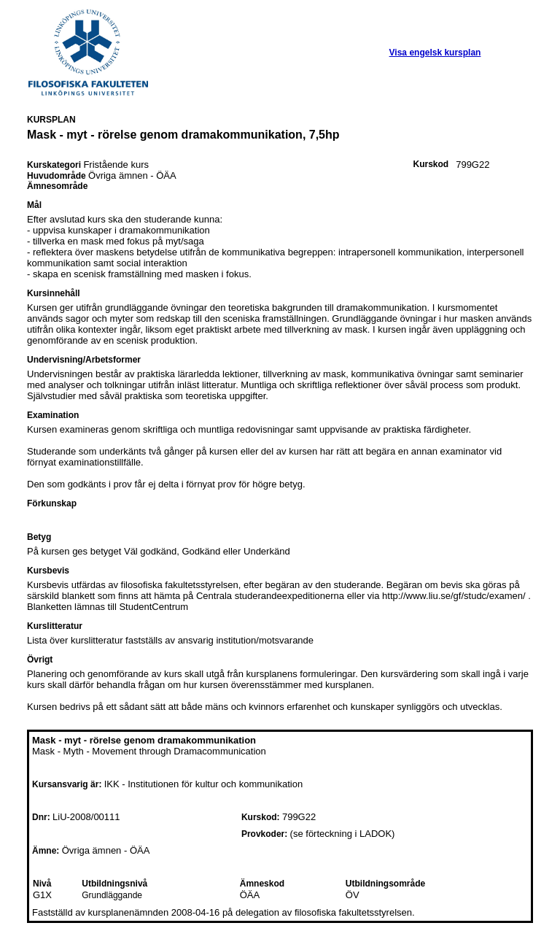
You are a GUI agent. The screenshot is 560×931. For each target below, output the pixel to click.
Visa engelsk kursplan (435, 53)
